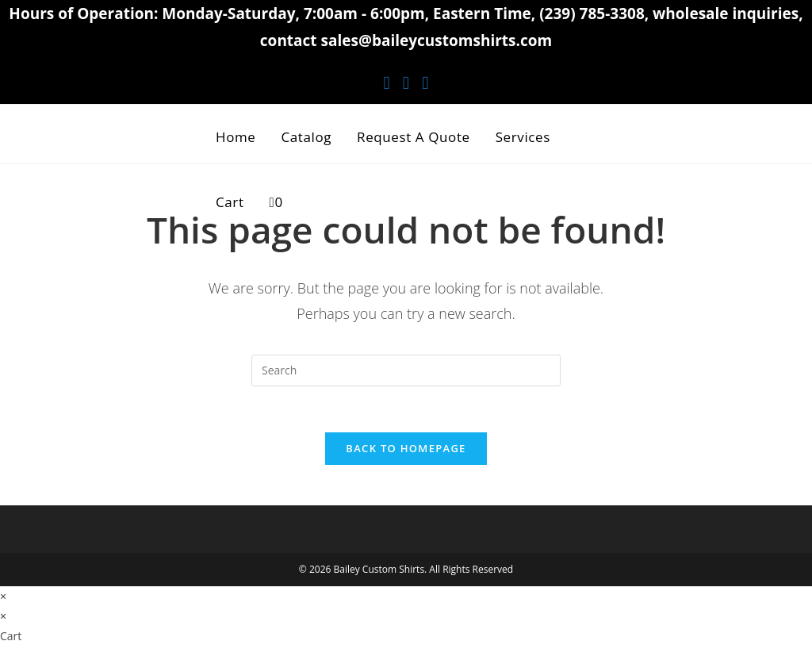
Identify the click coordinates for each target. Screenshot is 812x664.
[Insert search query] (406, 370)
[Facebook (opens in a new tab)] (386, 82)
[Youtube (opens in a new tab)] (425, 82)
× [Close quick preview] (3, 599)
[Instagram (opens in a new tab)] (406, 82)
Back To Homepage (406, 451)
